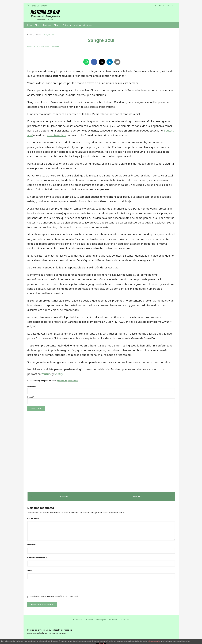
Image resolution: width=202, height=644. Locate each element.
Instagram (101, 621)
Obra (56, 26)
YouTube (47, 375)
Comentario (34, 520)
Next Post (138, 498)
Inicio (30, 26)
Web (30, 572)
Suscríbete (40, 6)
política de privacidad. (67, 382)
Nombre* (101, 391)
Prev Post (64, 498)
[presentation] (47, 589)
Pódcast (47, 26)
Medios (77, 26)
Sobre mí (67, 26)
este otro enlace (56, 136)
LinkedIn (116, 621)
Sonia (33, 48)
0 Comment (54, 48)
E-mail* (101, 401)
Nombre (32, 546)
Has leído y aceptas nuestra (53, 382)
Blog (37, 26)
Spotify (59, 375)
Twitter (86, 621)
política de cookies (154, 642)
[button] (30, 6)
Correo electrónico (37, 559)
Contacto (88, 26)
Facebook (72, 621)
